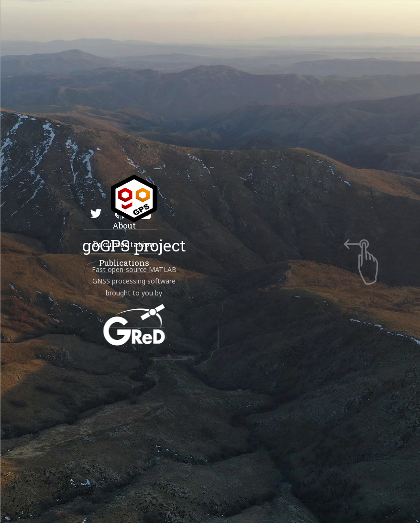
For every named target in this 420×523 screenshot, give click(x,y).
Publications (124, 263)
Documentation (123, 244)
